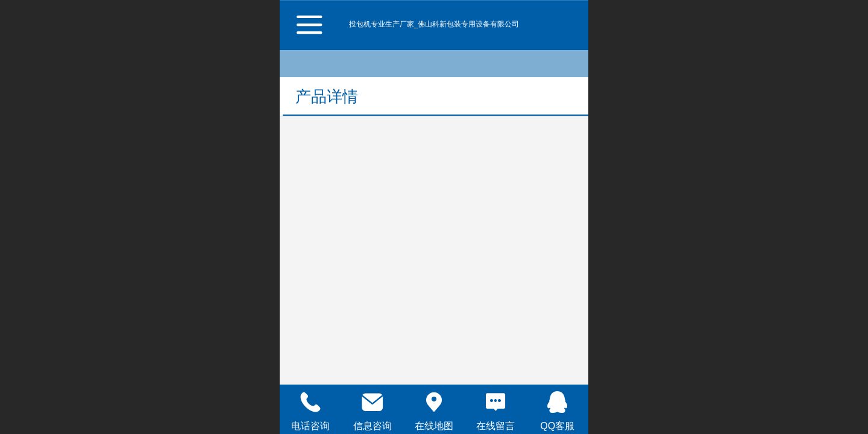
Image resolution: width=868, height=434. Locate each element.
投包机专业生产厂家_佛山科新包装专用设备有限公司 (434, 24)
